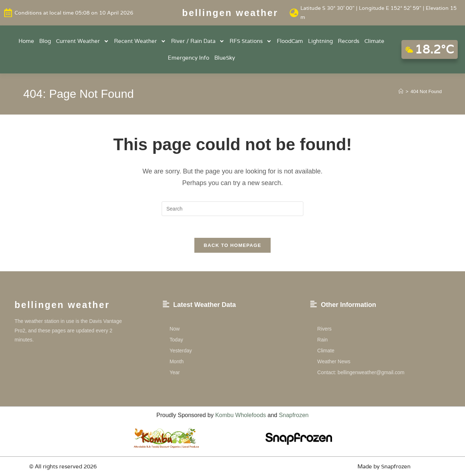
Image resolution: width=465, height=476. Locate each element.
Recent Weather (140, 41)
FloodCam (290, 41)
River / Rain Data (198, 41)
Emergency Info (189, 58)
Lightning (320, 41)
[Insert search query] (232, 209)
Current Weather (82, 41)
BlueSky (225, 58)
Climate (374, 41)
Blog (45, 41)
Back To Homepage (232, 246)
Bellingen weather (230, 13)
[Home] (401, 91)
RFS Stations (251, 41)
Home (26, 41)
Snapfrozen (294, 415)
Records (349, 41)
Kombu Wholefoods (240, 415)
